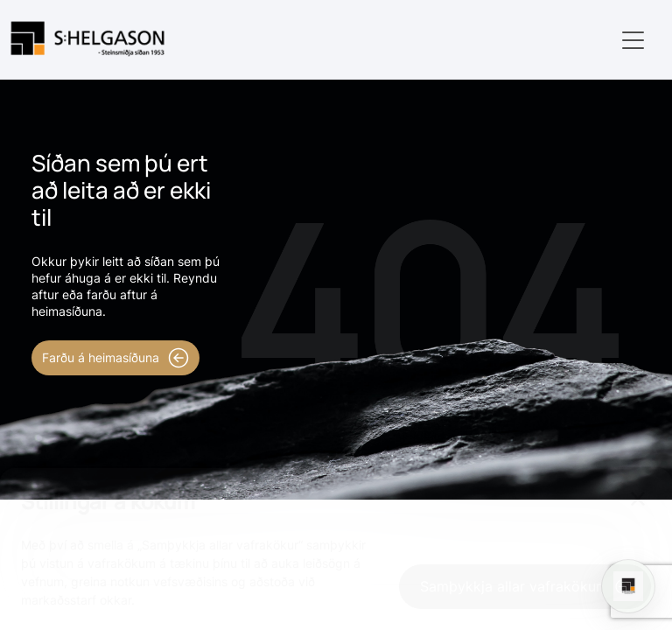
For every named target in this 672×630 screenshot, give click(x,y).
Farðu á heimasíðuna (115, 358)
